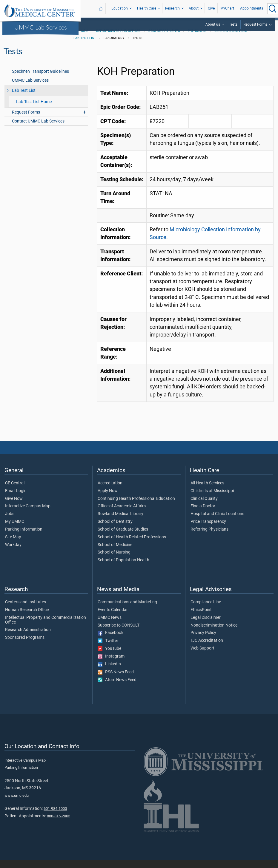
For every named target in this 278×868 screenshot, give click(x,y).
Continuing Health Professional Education (136, 506)
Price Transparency (208, 529)
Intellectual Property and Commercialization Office (46, 628)
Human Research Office (27, 618)
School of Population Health (123, 568)
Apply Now (108, 499)
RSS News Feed (116, 680)
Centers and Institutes (26, 610)
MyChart (227, 8)
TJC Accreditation (207, 648)
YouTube (109, 656)
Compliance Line (206, 610)
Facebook (110, 641)
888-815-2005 (59, 824)
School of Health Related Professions (132, 545)
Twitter (108, 649)
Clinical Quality (204, 506)
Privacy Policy (203, 641)
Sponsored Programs (25, 645)
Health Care (147, 8)
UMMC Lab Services (41, 27)
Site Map (13, 545)
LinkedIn (109, 672)
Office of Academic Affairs (122, 514)
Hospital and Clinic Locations (217, 522)
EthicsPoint (201, 618)
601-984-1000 (55, 816)
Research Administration (28, 638)
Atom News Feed (117, 688)
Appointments (252, 8)
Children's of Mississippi (212, 499)
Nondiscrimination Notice (214, 633)
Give (211, 8)
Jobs (10, 522)
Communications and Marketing (127, 610)
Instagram (111, 664)
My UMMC (15, 529)
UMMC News (110, 625)
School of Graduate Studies (123, 537)
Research (172, 8)
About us (213, 24)
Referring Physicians (209, 537)
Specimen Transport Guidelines (40, 79)
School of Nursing (114, 560)
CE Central (15, 491)
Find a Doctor (203, 514)
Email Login (16, 499)
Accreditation (110, 491)
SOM (85, 39)
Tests (233, 24)
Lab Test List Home (34, 110)
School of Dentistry (115, 529)
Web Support (202, 656)
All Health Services (207, 491)
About (194, 8)
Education (120, 8)
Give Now (14, 506)
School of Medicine (115, 553)
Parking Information (24, 537)
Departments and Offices (118, 39)
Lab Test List (85, 46)
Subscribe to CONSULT (119, 633)
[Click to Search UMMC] (273, 9)
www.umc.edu (17, 803)
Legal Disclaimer (206, 625)
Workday (13, 553)
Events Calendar (113, 618)
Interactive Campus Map (28, 514)
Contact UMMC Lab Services (38, 129)
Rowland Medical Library (120, 522)
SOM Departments (164, 39)
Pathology (197, 39)
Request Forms (255, 24)
